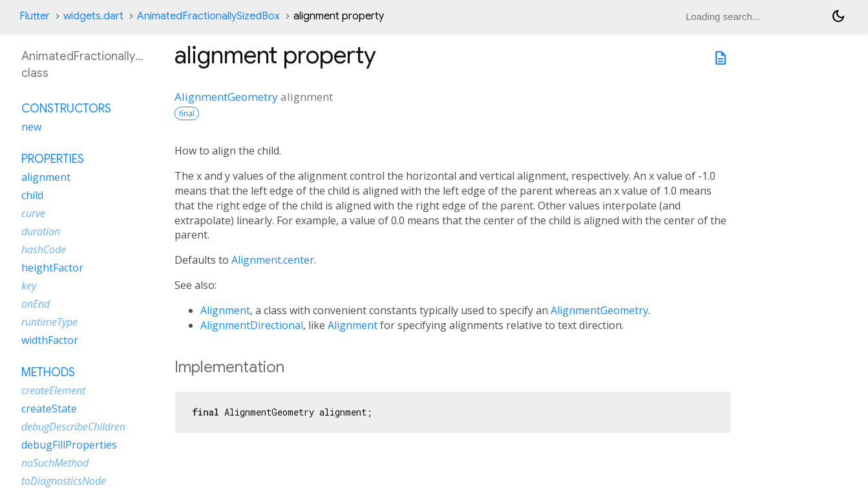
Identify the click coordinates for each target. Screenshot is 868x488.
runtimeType (49, 322)
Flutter (35, 16)
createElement (53, 390)
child (32, 195)
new (31, 127)
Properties (53, 159)
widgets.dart (93, 16)
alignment (46, 177)
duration (41, 231)
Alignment (225, 310)
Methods (48, 372)
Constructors (66, 109)
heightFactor (52, 268)
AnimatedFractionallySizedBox (208, 16)
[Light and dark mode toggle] (838, 16)
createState (49, 408)
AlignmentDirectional (252, 325)
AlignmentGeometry (226, 97)
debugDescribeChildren (73, 427)
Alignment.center (273, 260)
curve (33, 213)
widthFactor (50, 340)
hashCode (44, 249)
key (29, 286)
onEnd (36, 304)
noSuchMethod (55, 463)
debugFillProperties (69, 445)
